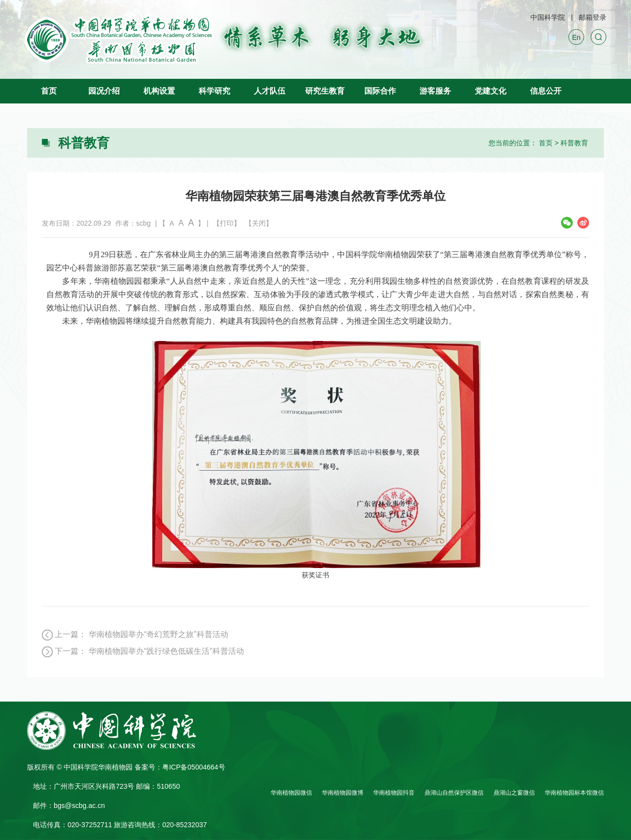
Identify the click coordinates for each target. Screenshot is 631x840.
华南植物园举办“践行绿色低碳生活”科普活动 (166, 651)
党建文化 (491, 91)
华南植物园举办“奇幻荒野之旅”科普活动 (158, 634)
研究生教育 (325, 91)
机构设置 (159, 91)
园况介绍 (104, 91)
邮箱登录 (593, 17)
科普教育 (574, 143)
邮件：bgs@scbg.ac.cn (69, 806)
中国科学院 (548, 17)
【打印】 (227, 223)
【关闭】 (259, 223)
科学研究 (214, 91)
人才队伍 (270, 91)
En (576, 37)
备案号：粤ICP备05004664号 (180, 767)
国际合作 (380, 91)
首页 (49, 91)
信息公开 (546, 91)
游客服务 (435, 91)
